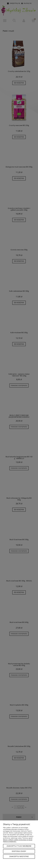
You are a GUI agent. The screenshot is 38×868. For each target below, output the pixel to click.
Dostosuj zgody (19, 851)
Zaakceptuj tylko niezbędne (19, 846)
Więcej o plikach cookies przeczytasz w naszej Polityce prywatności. (18, 841)
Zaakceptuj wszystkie (19, 856)
